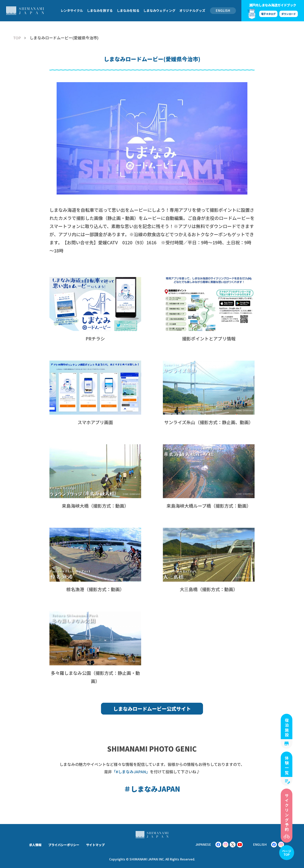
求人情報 (35, 845)
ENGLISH (223, 10)
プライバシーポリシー (64, 845)
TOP (17, 38)
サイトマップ (95, 845)
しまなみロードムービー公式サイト (152, 709)
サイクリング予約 (287, 813)
